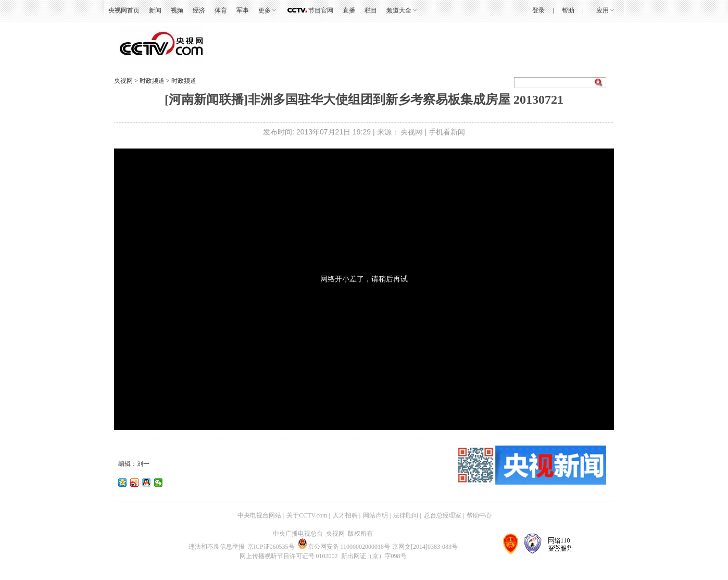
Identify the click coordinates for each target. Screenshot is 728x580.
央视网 (123, 81)
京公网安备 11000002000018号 (344, 547)
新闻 (155, 10)
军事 (243, 10)
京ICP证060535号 (271, 547)
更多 (265, 10)
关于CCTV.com (307, 515)
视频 (177, 10)
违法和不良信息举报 (217, 547)
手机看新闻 (447, 132)
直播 (349, 10)
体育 (221, 10)
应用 (603, 10)
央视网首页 (124, 10)
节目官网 (321, 10)
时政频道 (153, 81)
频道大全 (399, 10)
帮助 (568, 10)
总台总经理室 (443, 515)
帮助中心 (479, 515)
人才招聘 (345, 515)
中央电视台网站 (259, 515)
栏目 (371, 10)
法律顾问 (406, 515)
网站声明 (375, 515)
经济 (199, 10)
